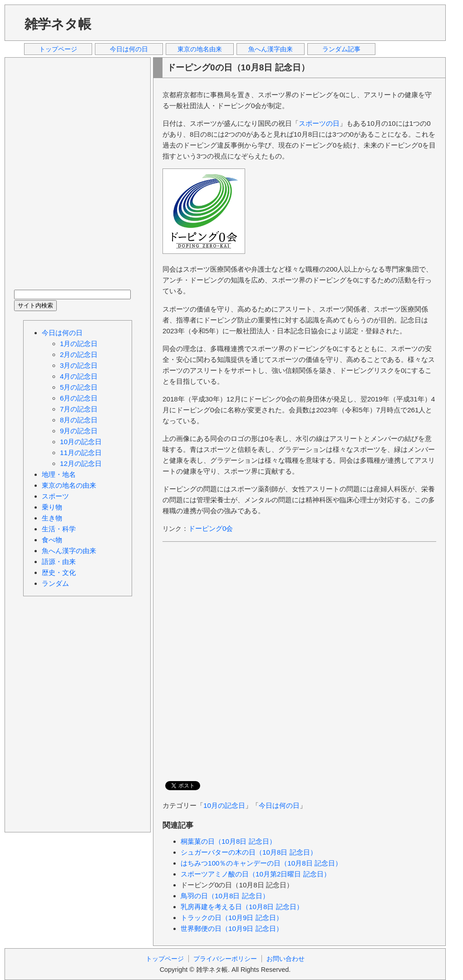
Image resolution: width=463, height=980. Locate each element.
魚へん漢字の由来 (69, 551)
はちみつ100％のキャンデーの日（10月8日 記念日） (261, 863)
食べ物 (52, 540)
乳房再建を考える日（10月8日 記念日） (242, 907)
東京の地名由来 (200, 49)
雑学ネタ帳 (58, 24)
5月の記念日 (79, 387)
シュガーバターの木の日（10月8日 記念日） (249, 852)
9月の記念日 (79, 431)
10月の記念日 (224, 805)
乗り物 (52, 507)
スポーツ (55, 496)
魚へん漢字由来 (271, 49)
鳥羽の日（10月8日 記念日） (225, 896)
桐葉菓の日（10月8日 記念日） (228, 841)
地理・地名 (59, 474)
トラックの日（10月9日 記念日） (232, 918)
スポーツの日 (319, 123)
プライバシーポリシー (225, 959)
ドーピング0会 (211, 528)
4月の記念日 (79, 376)
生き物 (52, 518)
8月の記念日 (79, 420)
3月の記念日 (79, 365)
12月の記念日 (81, 463)
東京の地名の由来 (69, 485)
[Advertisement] (163, 22)
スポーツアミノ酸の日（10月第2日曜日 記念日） (256, 874)
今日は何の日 (129, 49)
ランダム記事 (341, 49)
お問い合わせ (286, 959)
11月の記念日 (81, 453)
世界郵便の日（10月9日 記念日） (232, 928)
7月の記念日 (79, 409)
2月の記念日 (79, 354)
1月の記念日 (79, 344)
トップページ (58, 49)
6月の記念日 (79, 398)
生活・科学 (59, 529)
